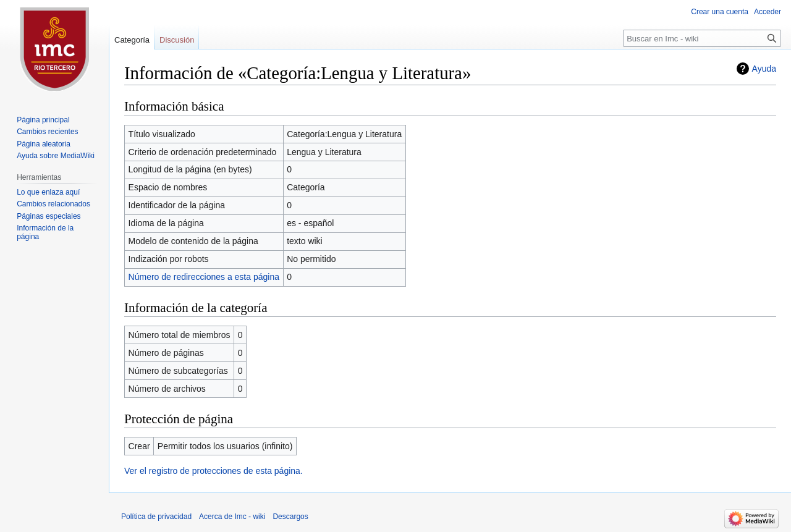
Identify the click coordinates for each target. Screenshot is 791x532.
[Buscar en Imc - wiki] (702, 38)
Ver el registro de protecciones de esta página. (214, 471)
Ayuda (764, 69)
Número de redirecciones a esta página (204, 277)
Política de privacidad (156, 517)
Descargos (290, 517)
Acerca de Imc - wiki (232, 517)
